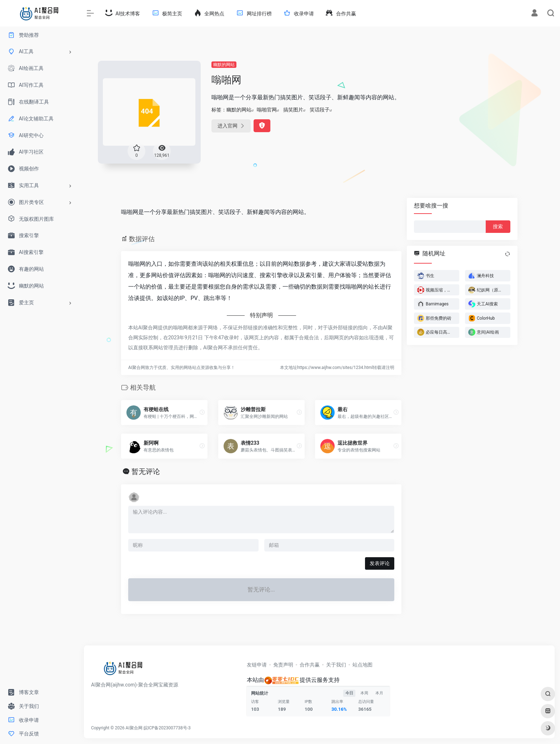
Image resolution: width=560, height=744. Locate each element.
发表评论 (380, 563)
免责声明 (283, 665)
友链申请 (257, 665)
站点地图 (362, 665)
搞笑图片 (293, 110)
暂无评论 (146, 471)
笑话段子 (320, 110)
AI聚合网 (134, 728)
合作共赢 (310, 665)
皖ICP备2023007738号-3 (167, 728)
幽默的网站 (224, 65)
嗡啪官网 (267, 110)
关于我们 (336, 665)
